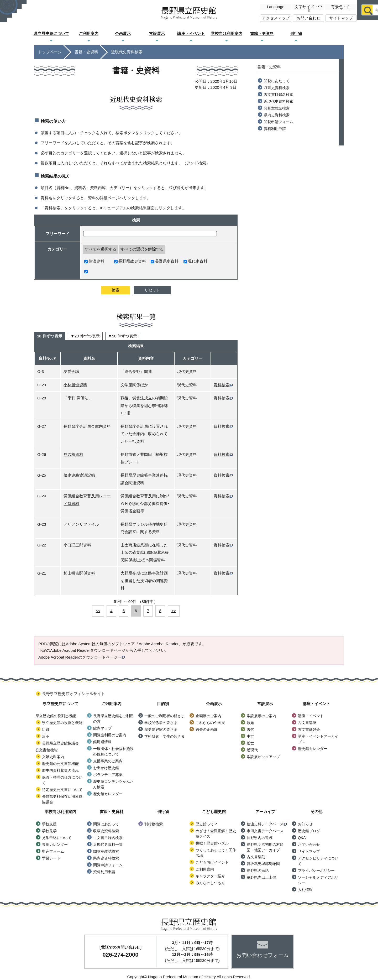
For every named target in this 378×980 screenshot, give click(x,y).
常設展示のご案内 (261, 716)
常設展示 (157, 33)
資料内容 (146, 358)
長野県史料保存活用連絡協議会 (62, 799)
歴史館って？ (207, 824)
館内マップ (102, 728)
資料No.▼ (48, 358)
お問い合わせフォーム (262, 955)
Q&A (302, 838)
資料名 (89, 358)
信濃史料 (94, 261)
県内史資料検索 (277, 115)
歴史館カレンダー (108, 794)
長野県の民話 (258, 870)
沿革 (46, 736)
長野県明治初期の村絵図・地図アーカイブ (265, 847)
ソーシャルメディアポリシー (318, 880)
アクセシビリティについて (318, 861)
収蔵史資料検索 (277, 88)
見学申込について (57, 838)
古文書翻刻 (256, 857)
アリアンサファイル (81, 524)
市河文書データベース (265, 831)
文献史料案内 (53, 757)
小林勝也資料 (75, 385)
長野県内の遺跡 (260, 838)
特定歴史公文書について (62, 790)
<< (98, 611)
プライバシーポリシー (316, 870)
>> (174, 611)
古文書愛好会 (309, 729)
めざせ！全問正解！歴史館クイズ (216, 834)
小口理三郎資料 (77, 545)
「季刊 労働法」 (78, 398)
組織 (46, 729)
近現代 (252, 750)
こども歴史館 (330, 34)
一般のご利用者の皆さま (165, 716)
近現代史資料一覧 (108, 845)
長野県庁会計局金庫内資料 (87, 426)
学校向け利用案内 (227, 33)
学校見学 (49, 831)
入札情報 (305, 890)
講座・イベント (191, 33)
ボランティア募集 (108, 775)
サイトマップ (341, 18)
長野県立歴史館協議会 (60, 743)
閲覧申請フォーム (279, 122)
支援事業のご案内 (108, 761)
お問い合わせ (308, 18)
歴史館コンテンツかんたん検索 (113, 784)
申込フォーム (53, 851)
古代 (250, 729)
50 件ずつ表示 (124, 336)
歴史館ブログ (309, 831)
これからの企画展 (210, 723)
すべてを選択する (101, 249)
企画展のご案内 (208, 716)
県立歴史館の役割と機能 (62, 723)
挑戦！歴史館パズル (212, 843)
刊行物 (296, 33)
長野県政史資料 (130, 261)
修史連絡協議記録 (79, 475)
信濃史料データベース (267, 824)
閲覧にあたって (277, 81)
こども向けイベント (212, 862)
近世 (250, 743)
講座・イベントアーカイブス (318, 739)
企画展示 (123, 33)
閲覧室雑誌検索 (277, 108)
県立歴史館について (51, 33)
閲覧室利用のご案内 (110, 735)
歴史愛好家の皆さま (161, 729)
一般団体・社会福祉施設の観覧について (113, 751)
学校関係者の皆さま (161, 723)
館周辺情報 (102, 742)
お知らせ (305, 824)
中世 (250, 736)
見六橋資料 (73, 454)
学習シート (51, 858)
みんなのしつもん (210, 883)
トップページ (50, 52)
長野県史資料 (165, 261)
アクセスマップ (276, 18)
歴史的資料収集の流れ (60, 770)
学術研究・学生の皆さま (165, 736)
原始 (250, 723)
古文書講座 (307, 723)
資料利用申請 (275, 129)
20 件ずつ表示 (87, 336)
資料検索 (223, 385)
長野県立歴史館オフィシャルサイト (73, 694)
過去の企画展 (207, 729)
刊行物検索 (154, 824)
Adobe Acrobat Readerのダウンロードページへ (82, 657)
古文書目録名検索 (279, 95)
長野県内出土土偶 (261, 877)
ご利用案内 (89, 33)
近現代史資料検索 (279, 101)
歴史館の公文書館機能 (60, 764)
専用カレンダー (55, 845)
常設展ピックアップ (263, 757)
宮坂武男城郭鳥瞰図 (263, 864)
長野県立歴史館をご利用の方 (113, 719)
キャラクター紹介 (210, 876)
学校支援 (49, 824)
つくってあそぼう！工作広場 (216, 853)
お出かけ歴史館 (106, 768)
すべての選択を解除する (142, 249)
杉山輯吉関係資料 (79, 573)
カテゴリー (193, 358)
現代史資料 (195, 261)
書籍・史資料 (262, 33)
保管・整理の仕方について (62, 780)
